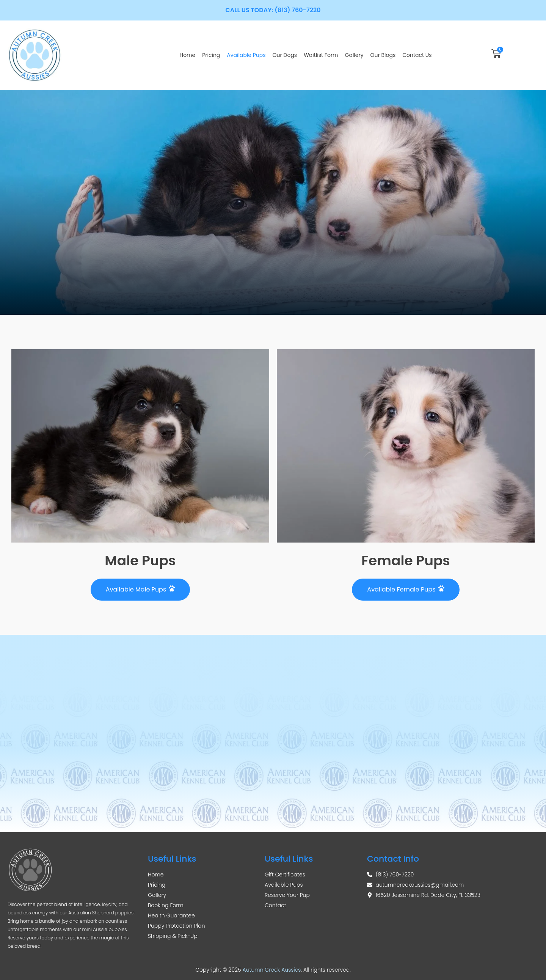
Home (187, 55)
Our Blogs (383, 55)
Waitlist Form (321, 55)
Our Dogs (285, 55)
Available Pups (246, 55)
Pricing (211, 55)
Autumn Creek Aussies (272, 970)
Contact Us (417, 55)
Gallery (354, 55)
